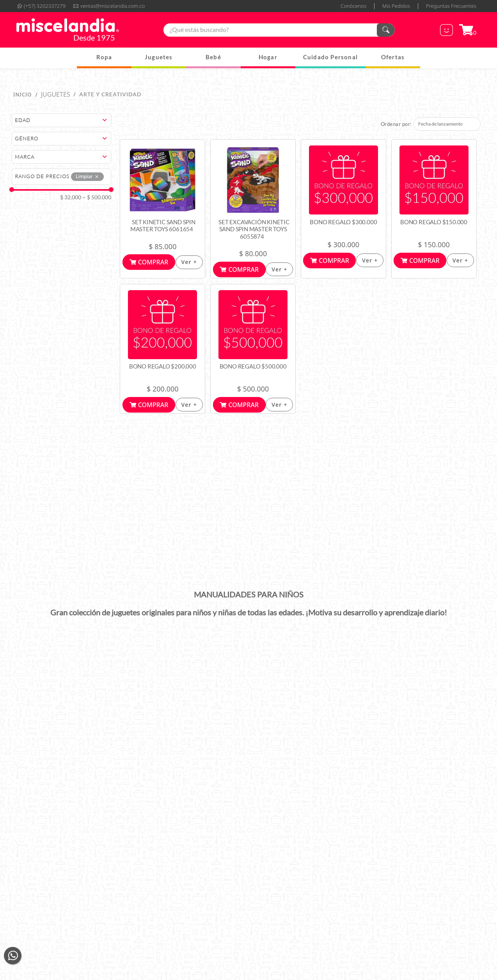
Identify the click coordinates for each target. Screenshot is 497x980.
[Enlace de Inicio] (22, 94)
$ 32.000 (71, 197)
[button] (63, 120)
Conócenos (353, 6)
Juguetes (56, 94)
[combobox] (279, 30)
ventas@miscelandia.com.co (113, 6)
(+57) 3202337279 (45, 6)
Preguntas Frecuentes (451, 6)
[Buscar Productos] (386, 30)
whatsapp (13, 956)
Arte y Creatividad (110, 94)
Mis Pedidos (396, 6)
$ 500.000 (97, 197)
